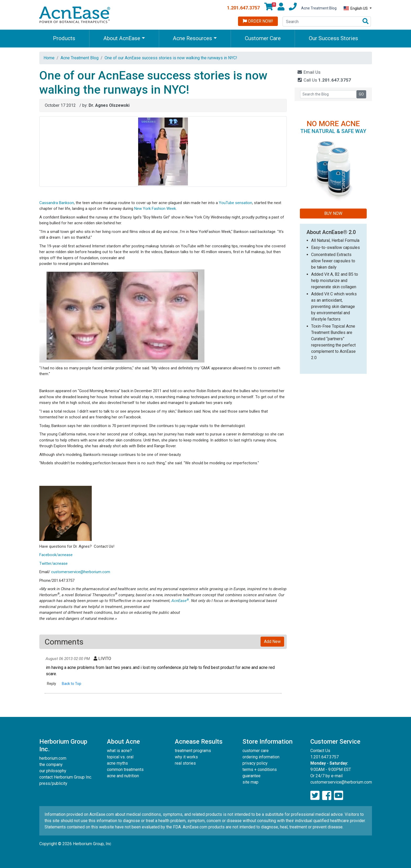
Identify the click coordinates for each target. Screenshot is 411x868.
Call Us (324, 80)
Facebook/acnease (56, 555)
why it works (186, 757)
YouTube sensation (236, 203)
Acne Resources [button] (192, 38)
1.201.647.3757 (243, 8)
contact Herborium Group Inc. (66, 777)
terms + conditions (260, 770)
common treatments (125, 770)
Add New (272, 641)
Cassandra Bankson (57, 203)
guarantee (252, 776)
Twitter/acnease (53, 563)
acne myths (117, 763)
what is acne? (119, 751)
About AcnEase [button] (122, 38)
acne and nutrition (123, 776)
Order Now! (258, 21)
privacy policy (255, 763)
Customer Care (263, 38)
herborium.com (53, 758)
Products (64, 38)
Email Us (309, 72)
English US (356, 8)
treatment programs (193, 751)
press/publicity (53, 783)
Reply (52, 684)
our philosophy (53, 771)
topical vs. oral (120, 757)
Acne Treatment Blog (319, 8)
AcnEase (180, 601)
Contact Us (320, 751)
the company (51, 765)
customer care (256, 751)
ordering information (261, 757)
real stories (185, 763)
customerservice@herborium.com (81, 572)
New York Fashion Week (155, 209)
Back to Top (72, 684)
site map (250, 782)
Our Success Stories (333, 38)
